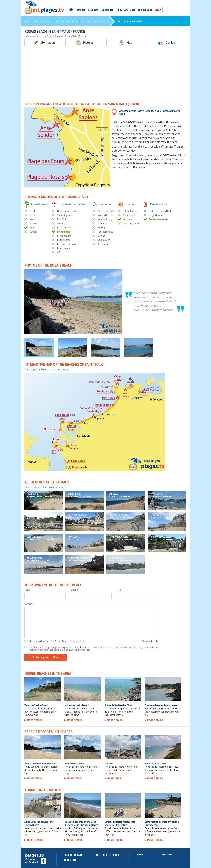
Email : (74, 590)
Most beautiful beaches (100, 10)
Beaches (81, 10)
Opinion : (29, 604)
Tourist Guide (71, 860)
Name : (28, 590)
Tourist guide (145, 10)
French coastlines (125, 10)
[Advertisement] (105, 74)
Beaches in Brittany (66, 21)
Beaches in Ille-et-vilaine (95, 21)
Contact (139, 855)
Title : (120, 590)
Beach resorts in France (37, 21)
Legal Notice (166, 855)
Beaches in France (73, 855)
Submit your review (46, 657)
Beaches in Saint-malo (129, 21)
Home (72, 10)
